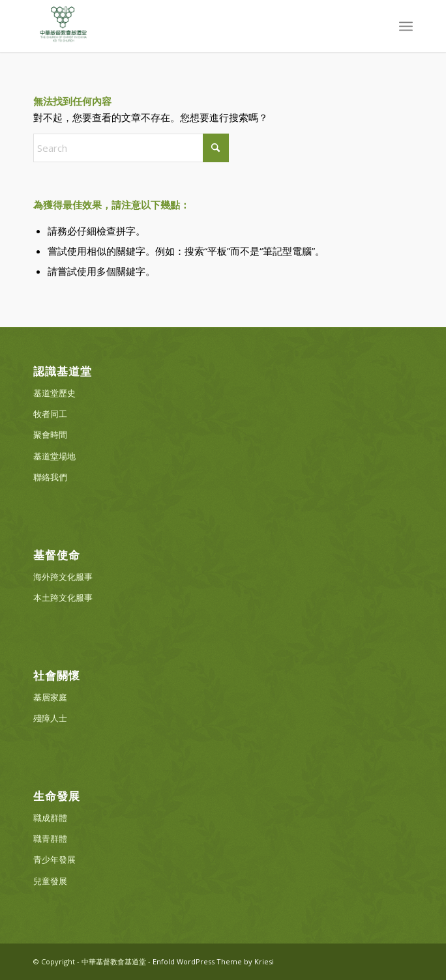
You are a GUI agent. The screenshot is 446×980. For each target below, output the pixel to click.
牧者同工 (50, 414)
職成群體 (50, 818)
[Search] (131, 148)
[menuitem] (406, 26)
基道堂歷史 (54, 393)
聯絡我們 (50, 477)
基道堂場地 (54, 456)
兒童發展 (50, 881)
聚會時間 (50, 435)
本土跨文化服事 (63, 598)
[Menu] (406, 26)
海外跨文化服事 (63, 577)
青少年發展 (54, 859)
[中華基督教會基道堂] (185, 26)
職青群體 (50, 839)
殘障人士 (50, 718)
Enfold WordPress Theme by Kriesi (213, 961)
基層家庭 (50, 697)
